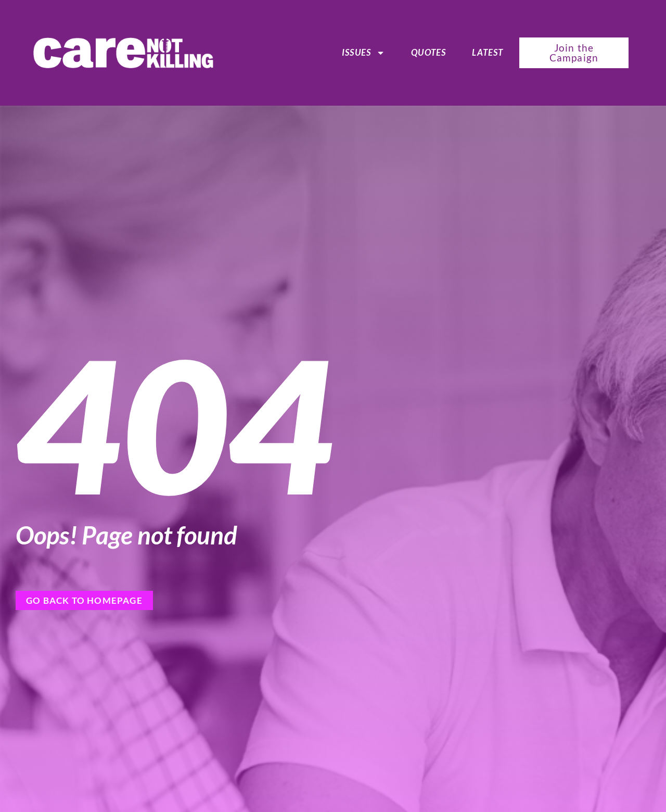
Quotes (428, 52)
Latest (488, 52)
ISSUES (363, 53)
